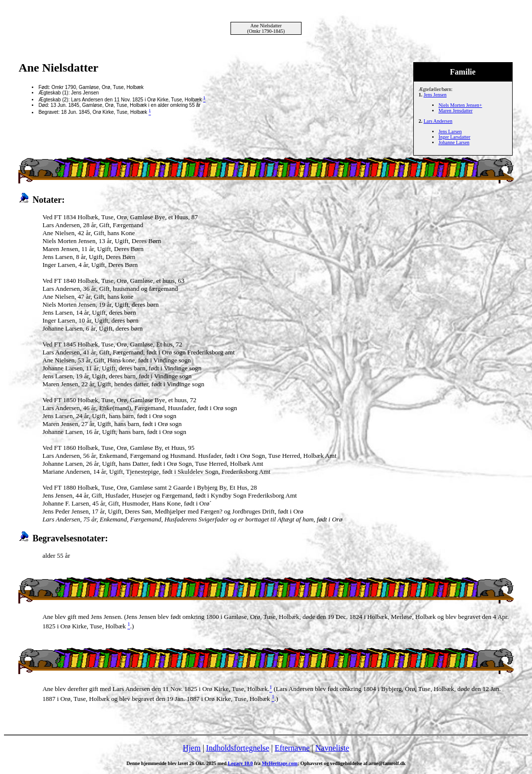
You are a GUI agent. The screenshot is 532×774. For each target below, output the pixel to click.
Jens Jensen (435, 95)
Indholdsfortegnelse (238, 748)
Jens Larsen (450, 131)
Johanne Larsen (454, 142)
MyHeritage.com (280, 763)
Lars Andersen (438, 121)
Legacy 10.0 (241, 763)
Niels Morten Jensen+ (460, 105)
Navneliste (332, 748)
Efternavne (292, 748)
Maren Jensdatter (456, 111)
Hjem (192, 748)
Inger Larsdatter (455, 137)
